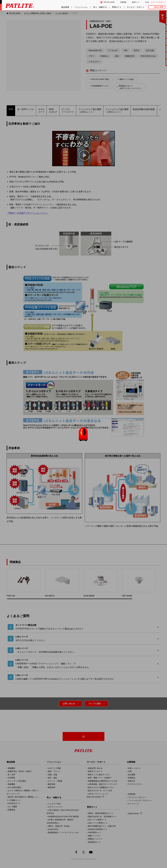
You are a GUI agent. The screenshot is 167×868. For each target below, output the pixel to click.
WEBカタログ (53, 111)
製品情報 (65, 7)
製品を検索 (159, 7)
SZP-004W (139, 582)
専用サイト (117, 7)
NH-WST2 (62, 582)
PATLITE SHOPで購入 (100, 79)
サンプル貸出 (95, 704)
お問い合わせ (69, 704)
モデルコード (41, 111)
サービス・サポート (136, 7)
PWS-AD (24, 582)
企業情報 (123, 2)
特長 (11, 109)
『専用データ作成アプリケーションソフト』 (28, 213)
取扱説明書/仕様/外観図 (144, 109)
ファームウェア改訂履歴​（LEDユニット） (117, 111)
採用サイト (136, 2)
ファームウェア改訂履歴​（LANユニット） (90, 111)
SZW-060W (100, 582)
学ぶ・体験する (100, 7)
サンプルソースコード (68, 111)
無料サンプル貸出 (127, 79)
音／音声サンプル (26, 109)
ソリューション (81, 7)
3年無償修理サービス (100, 86)
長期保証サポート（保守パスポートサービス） (130, 87)
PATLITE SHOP (109, 2)
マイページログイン (158, 2)
